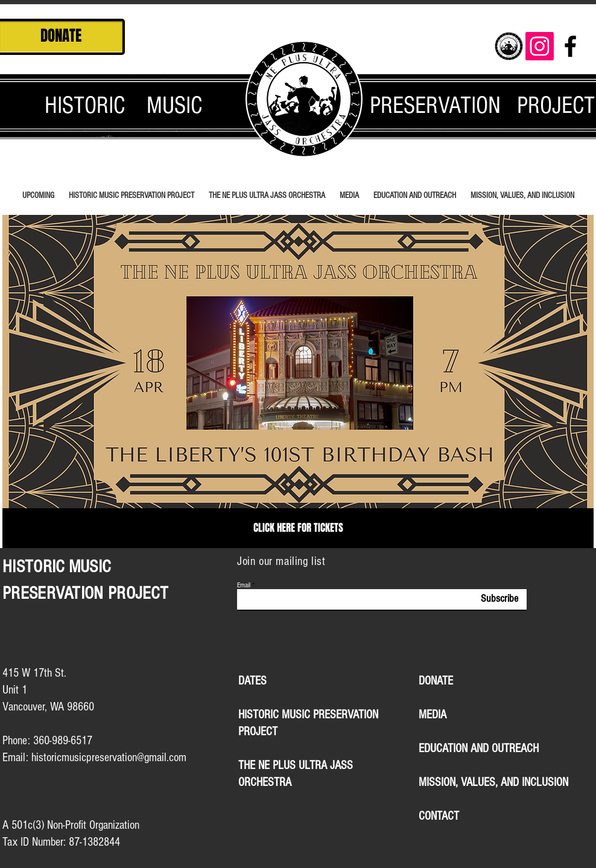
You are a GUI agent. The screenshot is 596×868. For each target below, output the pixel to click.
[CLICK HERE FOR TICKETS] (298, 528)
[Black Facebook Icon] (570, 46)
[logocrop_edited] (509, 46)
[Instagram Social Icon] (540, 46)
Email (244, 586)
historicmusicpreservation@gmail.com (109, 758)
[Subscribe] (490, 599)
